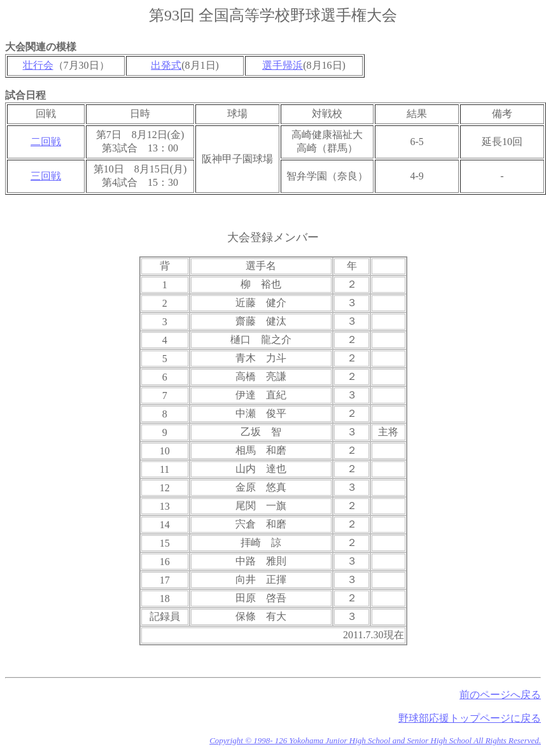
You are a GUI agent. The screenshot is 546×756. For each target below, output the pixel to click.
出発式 (166, 65)
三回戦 (46, 176)
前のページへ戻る (500, 695)
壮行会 (38, 65)
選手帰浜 (283, 65)
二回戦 (46, 142)
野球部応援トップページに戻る (470, 718)
